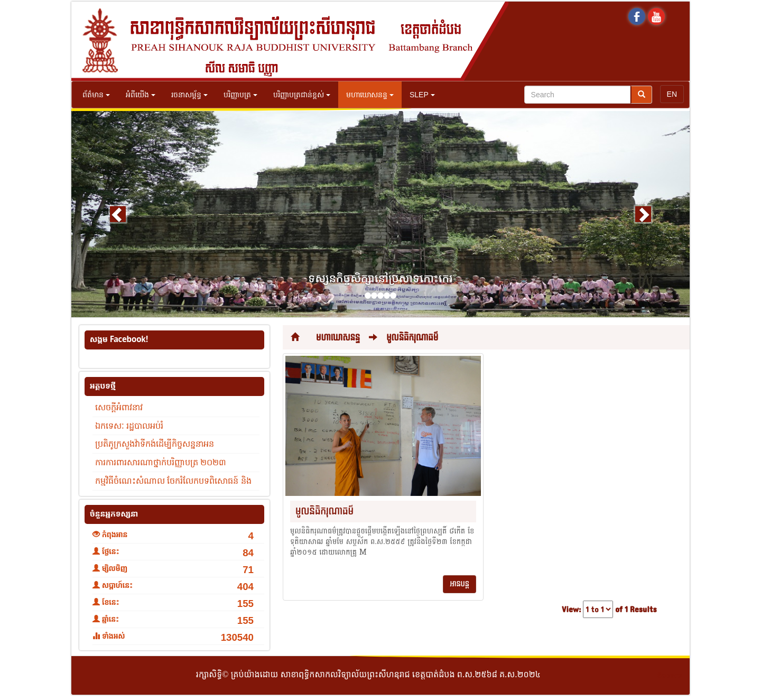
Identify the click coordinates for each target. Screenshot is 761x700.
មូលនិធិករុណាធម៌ (412, 338)
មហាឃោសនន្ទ (370, 95)
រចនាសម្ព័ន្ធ (189, 95)
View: (571, 610)
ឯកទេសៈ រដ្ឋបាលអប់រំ (129, 426)
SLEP (422, 95)
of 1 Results (636, 610)
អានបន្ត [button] (460, 584)
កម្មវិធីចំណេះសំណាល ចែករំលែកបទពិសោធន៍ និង (173, 481)
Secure (670, 675)
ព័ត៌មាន (96, 95)
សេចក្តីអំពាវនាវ (119, 407)
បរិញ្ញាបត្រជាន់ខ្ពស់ (302, 95)
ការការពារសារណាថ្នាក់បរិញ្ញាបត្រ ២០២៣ (161, 462)
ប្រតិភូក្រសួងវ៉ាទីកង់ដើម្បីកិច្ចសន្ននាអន (155, 444)
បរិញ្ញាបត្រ (240, 95)
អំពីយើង (141, 95)
